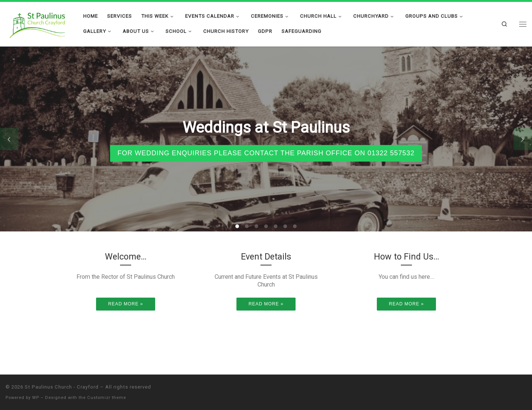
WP (36, 398)
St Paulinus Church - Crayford (62, 387)
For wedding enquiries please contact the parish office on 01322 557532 (266, 153)
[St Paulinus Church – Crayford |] (39, 23)
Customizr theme (107, 398)
